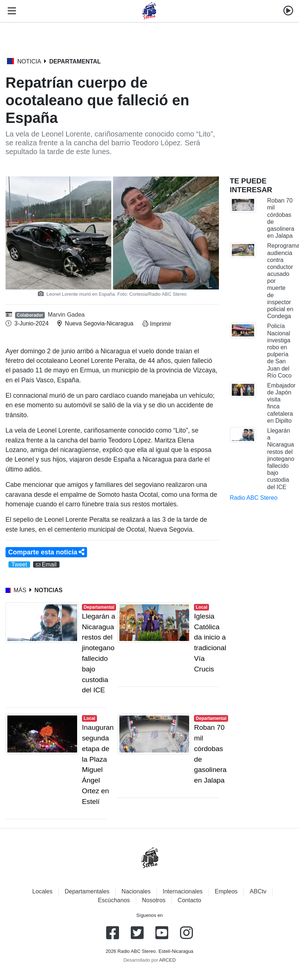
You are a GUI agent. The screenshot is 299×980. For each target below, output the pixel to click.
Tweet (19, 564)
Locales (42, 891)
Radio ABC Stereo (254, 498)
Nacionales (136, 891)
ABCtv (258, 891)
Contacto (190, 900)
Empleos (226, 891)
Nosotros (154, 900)
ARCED (167, 960)
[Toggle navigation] (10, 11)
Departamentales (87, 891)
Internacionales (183, 891)
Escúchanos (114, 900)
